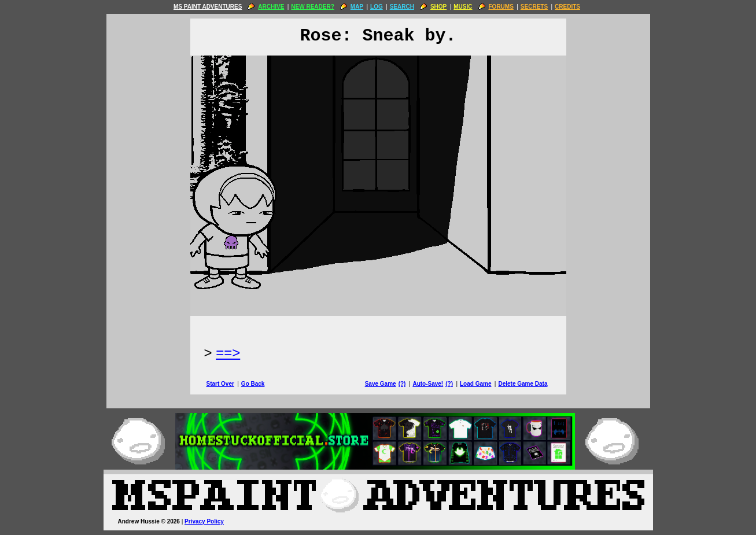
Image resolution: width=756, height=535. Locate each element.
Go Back (253, 384)
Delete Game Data (523, 384)
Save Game (381, 384)
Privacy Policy (204, 521)
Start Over (220, 384)
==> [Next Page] (228, 353)
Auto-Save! (428, 384)
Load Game (475, 384)
